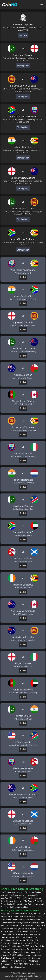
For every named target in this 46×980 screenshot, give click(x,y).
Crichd (24, 979)
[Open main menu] (42, 4)
